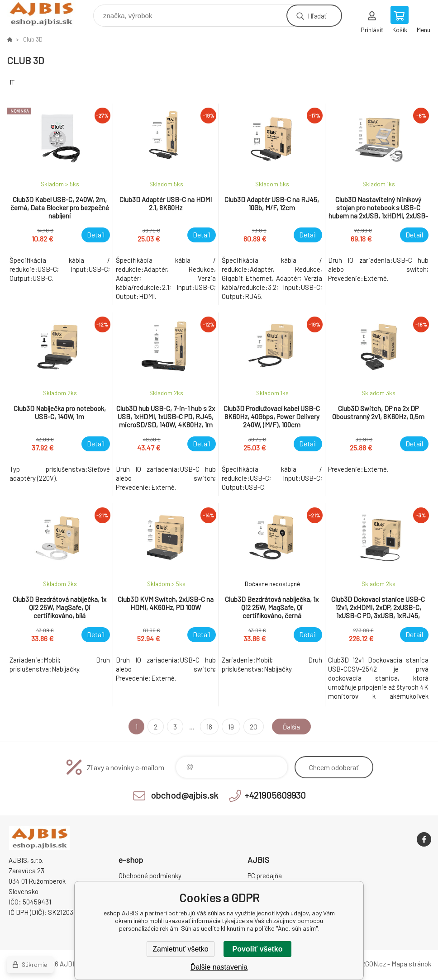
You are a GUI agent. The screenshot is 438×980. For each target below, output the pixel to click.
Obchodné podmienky (150, 876)
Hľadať (317, 16)
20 (252, 727)
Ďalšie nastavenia (219, 967)
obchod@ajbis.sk (184, 795)
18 (207, 727)
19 (229, 727)
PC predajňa (265, 876)
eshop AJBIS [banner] (47, 13)
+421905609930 (275, 795)
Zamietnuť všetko (180, 949)
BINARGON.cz (366, 964)
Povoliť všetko (258, 949)
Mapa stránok (411, 964)
